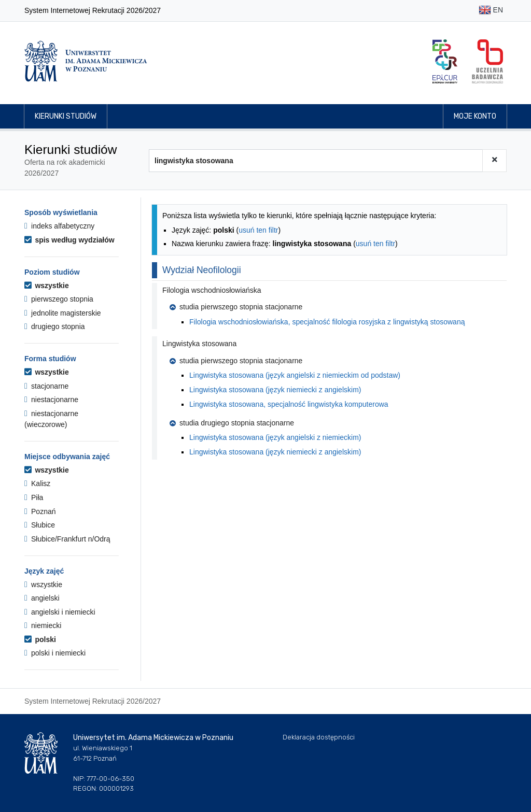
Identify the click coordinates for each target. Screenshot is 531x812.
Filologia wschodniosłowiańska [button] (212, 290)
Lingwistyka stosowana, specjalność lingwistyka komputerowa (289, 404)
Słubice (40, 525)
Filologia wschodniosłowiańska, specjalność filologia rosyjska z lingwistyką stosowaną (327, 322)
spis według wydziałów (69, 240)
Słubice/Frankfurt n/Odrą (67, 539)
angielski (42, 598)
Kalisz (37, 483)
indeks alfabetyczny (59, 226)
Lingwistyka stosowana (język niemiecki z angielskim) (275, 390)
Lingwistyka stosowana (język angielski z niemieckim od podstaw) (295, 375)
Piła (34, 497)
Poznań (40, 511)
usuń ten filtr (258, 230)
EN (491, 11)
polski (40, 639)
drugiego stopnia (55, 326)
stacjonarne (46, 386)
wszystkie (47, 286)
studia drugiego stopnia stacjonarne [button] (232, 423)
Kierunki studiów (66, 116)
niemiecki (43, 625)
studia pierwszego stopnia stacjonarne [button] (236, 307)
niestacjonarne (51, 400)
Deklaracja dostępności (319, 737)
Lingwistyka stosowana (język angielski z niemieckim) (275, 437)
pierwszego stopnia (59, 299)
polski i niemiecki (55, 653)
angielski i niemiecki (60, 612)
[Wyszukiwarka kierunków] (316, 161)
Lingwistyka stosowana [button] (199, 344)
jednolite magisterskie (63, 313)
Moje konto (475, 116)
